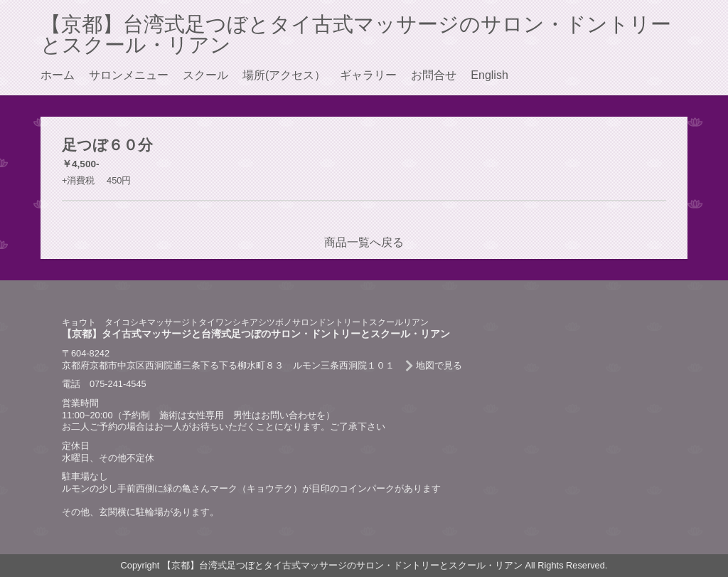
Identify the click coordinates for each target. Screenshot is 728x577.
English (489, 75)
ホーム (58, 75)
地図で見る (439, 365)
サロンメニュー (129, 75)
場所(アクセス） (284, 75)
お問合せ (434, 75)
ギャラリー (368, 75)
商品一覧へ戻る (364, 242)
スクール (205, 75)
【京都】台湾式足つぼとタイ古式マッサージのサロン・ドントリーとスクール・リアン (356, 35)
